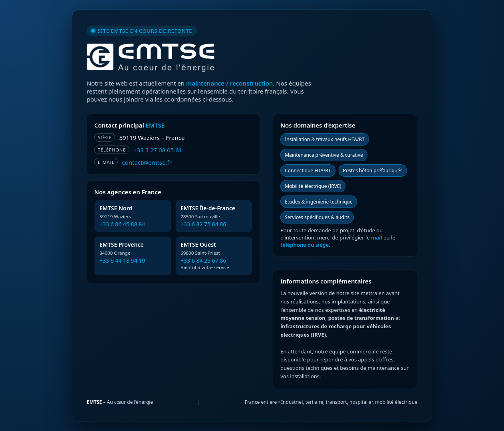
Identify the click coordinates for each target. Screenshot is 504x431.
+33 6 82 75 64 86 (203, 224)
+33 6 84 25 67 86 (203, 260)
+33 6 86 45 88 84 (122, 224)
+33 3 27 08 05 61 (158, 150)
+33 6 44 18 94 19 (122, 260)
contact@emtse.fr (147, 162)
